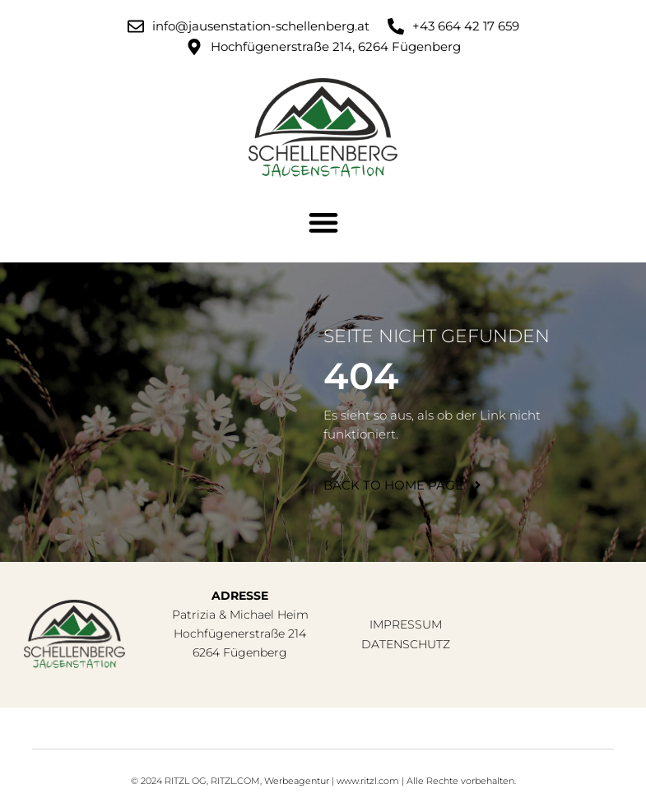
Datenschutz (406, 644)
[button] (323, 223)
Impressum (406, 624)
